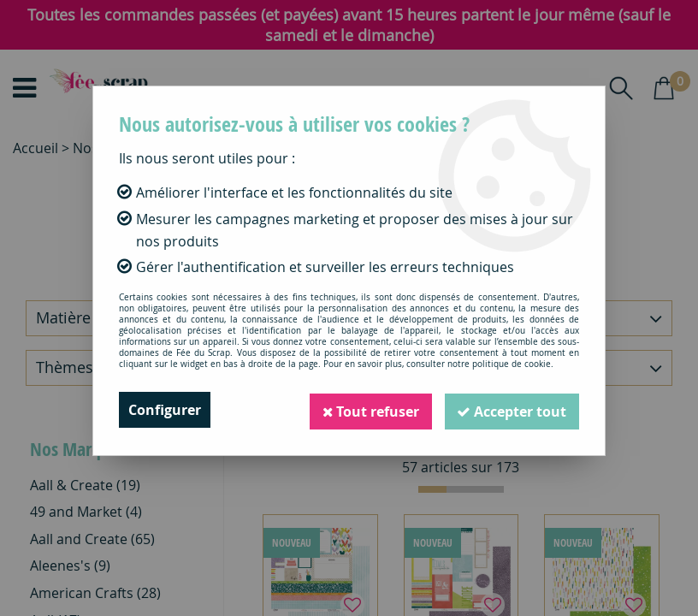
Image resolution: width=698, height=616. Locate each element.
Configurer (165, 410)
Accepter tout (511, 410)
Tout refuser (367, 410)
